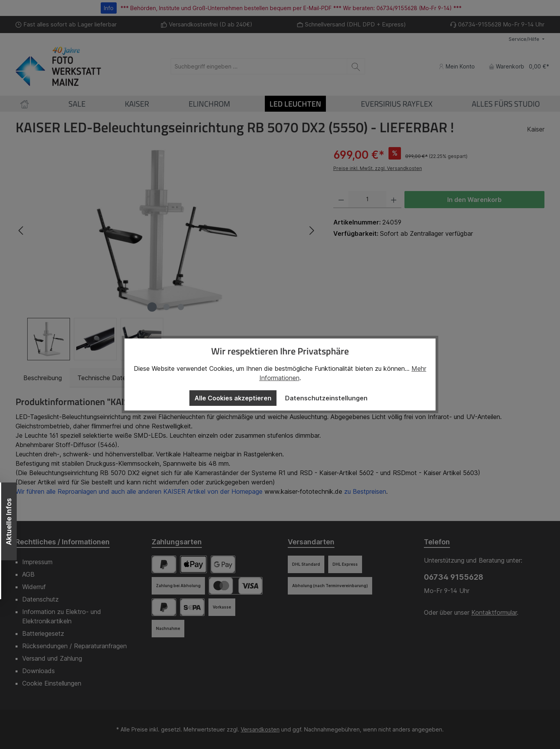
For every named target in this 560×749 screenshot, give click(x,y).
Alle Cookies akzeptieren (233, 398)
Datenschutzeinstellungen (326, 398)
